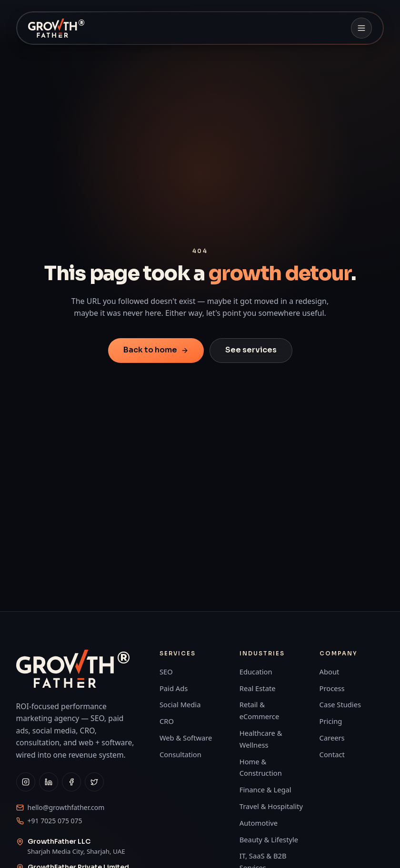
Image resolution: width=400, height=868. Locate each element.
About (330, 672)
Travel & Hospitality (271, 806)
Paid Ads (174, 688)
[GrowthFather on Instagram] (26, 782)
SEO (166, 672)
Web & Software (186, 738)
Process (332, 688)
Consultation (180, 754)
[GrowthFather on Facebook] (71, 782)
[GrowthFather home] (58, 28)
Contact (332, 754)
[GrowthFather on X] (94, 782)
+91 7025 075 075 (55, 821)
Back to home (156, 350)
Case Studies (340, 704)
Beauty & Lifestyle (269, 839)
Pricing (331, 721)
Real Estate (258, 688)
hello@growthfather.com (66, 807)
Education (256, 672)
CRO (167, 721)
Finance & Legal (265, 790)
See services (251, 350)
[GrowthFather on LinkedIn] (49, 782)
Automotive (259, 823)
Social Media (180, 704)
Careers (332, 738)
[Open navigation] (361, 28)
